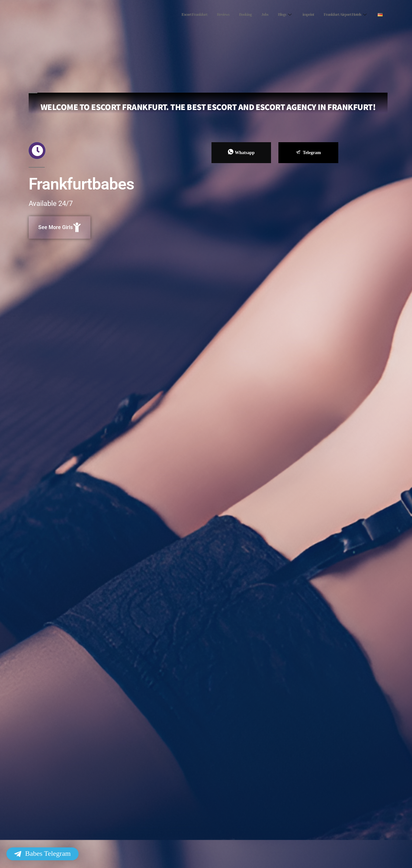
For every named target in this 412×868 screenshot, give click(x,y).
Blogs (276, 15)
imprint (301, 15)
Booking (234, 15)
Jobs (255, 15)
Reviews (209, 15)
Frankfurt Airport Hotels (343, 15)
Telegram (308, 153)
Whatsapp (241, 152)
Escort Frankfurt (178, 15)
